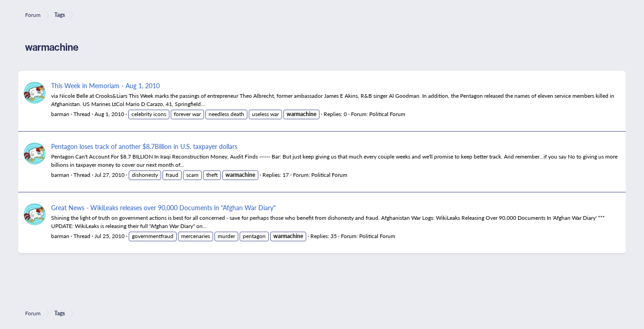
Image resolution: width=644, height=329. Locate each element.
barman (60, 114)
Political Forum (387, 114)
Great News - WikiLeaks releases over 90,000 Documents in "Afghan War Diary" (163, 207)
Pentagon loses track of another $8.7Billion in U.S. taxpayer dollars (144, 146)
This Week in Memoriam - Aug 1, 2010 (105, 85)
